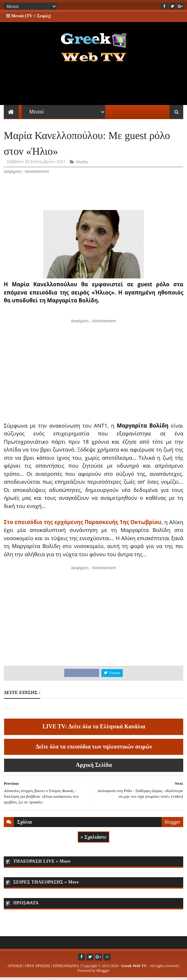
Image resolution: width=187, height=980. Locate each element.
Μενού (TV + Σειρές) (28, 16)
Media (82, 164)
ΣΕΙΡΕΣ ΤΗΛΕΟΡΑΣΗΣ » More (46, 885)
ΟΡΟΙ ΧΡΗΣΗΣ (38, 968)
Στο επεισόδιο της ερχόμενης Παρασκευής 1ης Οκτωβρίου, (83, 524)
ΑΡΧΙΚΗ (15, 968)
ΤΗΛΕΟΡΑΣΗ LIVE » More (42, 864)
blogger (172, 824)
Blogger (103, 973)
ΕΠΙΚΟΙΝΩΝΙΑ (66, 968)
